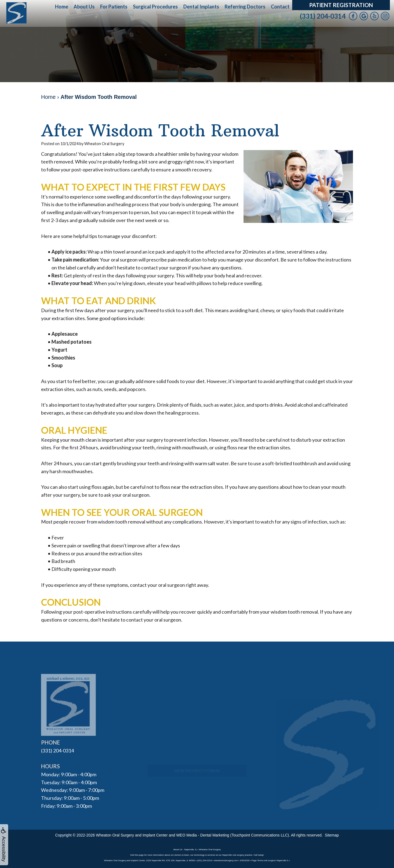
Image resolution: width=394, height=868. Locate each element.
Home (62, 7)
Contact (280, 7)
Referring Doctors (245, 7)
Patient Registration (341, 5)
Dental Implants (201, 7)
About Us (84, 7)
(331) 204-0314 (323, 16)
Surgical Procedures (155, 7)
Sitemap (332, 835)
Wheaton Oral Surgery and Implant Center (132, 835)
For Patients (114, 7)
